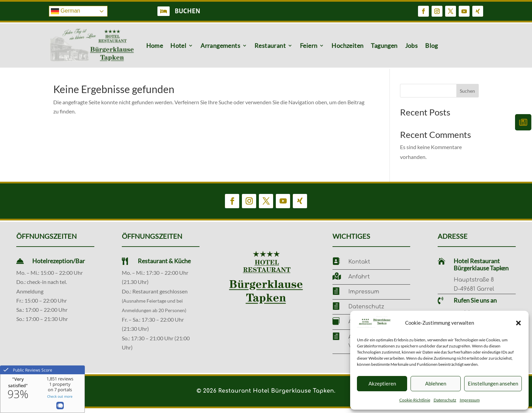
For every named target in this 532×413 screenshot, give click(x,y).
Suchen (467, 96)
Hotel (178, 46)
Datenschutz (445, 400)
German (65, 11)
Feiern (309, 46)
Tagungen (384, 46)
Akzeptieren (382, 383)
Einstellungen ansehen (493, 383)
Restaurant (270, 46)
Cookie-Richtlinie (415, 400)
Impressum (470, 400)
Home (155, 46)
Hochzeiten (347, 46)
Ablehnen (436, 383)
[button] (518, 323)
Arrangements (220, 46)
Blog (432, 46)
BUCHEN (188, 11)
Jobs (412, 46)
